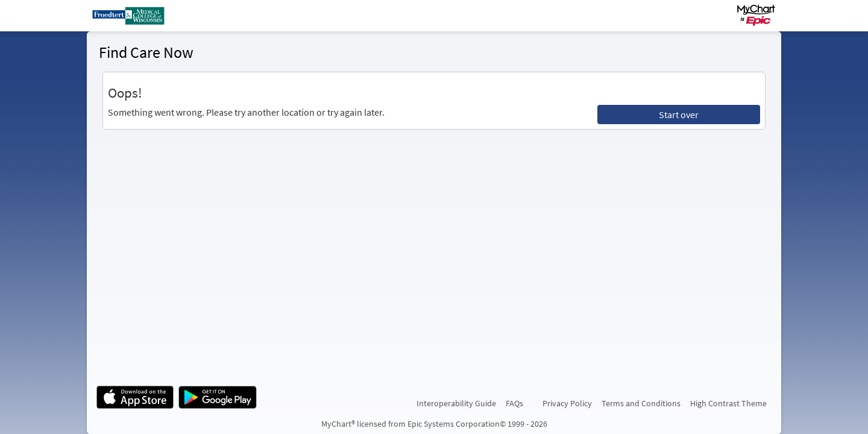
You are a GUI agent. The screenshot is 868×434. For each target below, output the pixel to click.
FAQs (514, 403)
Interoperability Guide (456, 403)
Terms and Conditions (641, 403)
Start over (679, 115)
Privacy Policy (567, 403)
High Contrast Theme (728, 403)
